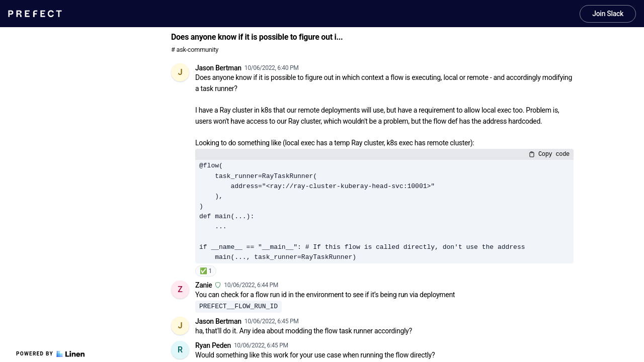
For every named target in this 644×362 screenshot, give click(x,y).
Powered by (50, 354)
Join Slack (608, 14)
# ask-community (195, 50)
